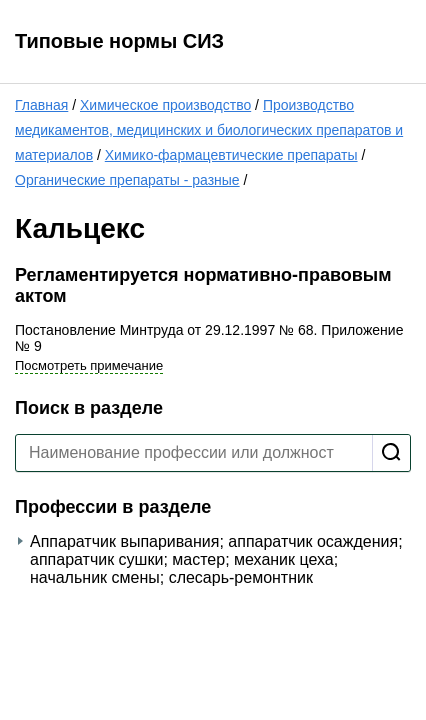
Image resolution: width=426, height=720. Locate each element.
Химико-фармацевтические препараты (231, 155)
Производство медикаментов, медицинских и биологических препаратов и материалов (209, 130)
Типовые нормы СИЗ (119, 41)
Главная (41, 105)
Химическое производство (165, 105)
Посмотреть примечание (89, 365)
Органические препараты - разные (127, 180)
